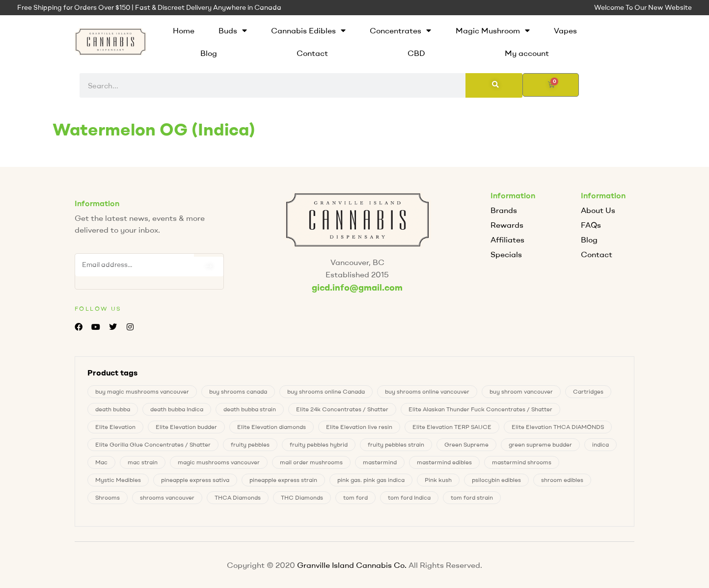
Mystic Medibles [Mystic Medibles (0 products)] (118, 480)
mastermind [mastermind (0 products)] (380, 462)
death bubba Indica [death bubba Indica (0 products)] (177, 409)
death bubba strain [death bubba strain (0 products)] (250, 409)
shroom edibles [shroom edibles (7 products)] (562, 480)
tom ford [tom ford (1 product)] (355, 497)
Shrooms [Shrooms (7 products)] (108, 497)
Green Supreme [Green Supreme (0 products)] (466, 444)
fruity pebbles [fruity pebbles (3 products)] (250, 444)
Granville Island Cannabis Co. (352, 565)
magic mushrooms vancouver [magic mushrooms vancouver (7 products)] (219, 462)
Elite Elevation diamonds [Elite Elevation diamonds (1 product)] (272, 427)
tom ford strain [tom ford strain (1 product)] (472, 497)
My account (527, 53)
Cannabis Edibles (308, 30)
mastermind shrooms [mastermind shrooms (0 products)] (522, 462)
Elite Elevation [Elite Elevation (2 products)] (115, 427)
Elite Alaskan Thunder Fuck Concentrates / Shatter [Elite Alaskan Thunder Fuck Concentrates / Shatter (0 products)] (480, 409)
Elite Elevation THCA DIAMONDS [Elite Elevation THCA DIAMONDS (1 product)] (558, 427)
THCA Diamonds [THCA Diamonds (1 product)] (238, 497)
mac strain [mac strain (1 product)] (143, 462)
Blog (209, 53)
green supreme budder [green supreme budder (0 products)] (540, 444)
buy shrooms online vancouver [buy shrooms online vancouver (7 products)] (427, 391)
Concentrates (400, 30)
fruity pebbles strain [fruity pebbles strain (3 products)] (396, 444)
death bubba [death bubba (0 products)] (113, 409)
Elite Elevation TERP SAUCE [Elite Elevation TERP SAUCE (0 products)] (452, 427)
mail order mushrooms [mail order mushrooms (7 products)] (311, 462)
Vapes (565, 30)
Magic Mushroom (493, 30)
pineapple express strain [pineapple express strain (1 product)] (283, 480)
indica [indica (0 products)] (600, 444)
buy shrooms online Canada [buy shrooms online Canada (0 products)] (326, 391)
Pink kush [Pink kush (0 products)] (438, 480)
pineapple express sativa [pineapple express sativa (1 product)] (195, 480)
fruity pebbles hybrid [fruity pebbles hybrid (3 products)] (319, 444)
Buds (233, 30)
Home (184, 30)
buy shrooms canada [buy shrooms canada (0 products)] (238, 391)
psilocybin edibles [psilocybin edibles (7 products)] (496, 480)
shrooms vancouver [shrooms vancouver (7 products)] (167, 497)
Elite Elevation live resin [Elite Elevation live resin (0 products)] (359, 427)
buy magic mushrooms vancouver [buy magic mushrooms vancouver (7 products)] (142, 391)
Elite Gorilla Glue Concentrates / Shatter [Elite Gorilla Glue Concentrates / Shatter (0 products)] (153, 444)
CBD (416, 53)
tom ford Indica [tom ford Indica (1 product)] (409, 497)
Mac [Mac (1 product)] (101, 462)
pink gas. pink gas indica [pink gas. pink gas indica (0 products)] (371, 480)
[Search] (494, 85)
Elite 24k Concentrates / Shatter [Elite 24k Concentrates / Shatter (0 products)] (342, 409)
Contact (312, 53)
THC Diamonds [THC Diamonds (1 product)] (302, 497)
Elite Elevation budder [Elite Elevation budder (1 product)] (186, 427)
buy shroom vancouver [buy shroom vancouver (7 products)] (521, 391)
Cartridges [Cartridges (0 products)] (588, 391)
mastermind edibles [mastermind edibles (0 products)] (444, 462)
